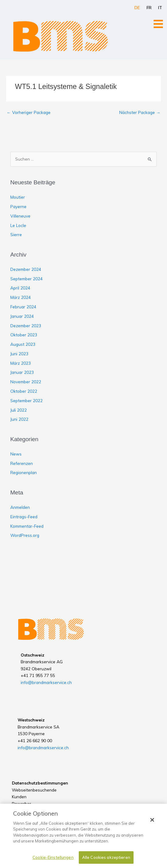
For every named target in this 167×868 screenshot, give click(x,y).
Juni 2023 (19, 354)
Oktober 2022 (24, 391)
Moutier (18, 197)
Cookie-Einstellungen (53, 862)
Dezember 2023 (26, 326)
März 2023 (21, 363)
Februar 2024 (23, 307)
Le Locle (18, 225)
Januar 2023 (22, 372)
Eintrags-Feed (24, 517)
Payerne (18, 206)
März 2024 (21, 297)
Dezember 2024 (26, 269)
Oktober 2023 (24, 335)
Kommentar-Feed (27, 526)
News (16, 454)
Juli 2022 (19, 410)
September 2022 (26, 400)
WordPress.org (25, 535)
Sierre (16, 234)
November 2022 (26, 382)
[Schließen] (152, 824)
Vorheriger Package (29, 112)
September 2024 (26, 279)
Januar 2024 (22, 316)
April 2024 (20, 288)
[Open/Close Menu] (158, 24)
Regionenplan (24, 472)
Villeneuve (20, 216)
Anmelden (20, 507)
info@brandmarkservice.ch (46, 682)
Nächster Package (140, 112)
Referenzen (22, 463)
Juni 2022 (19, 419)
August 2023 (23, 344)
